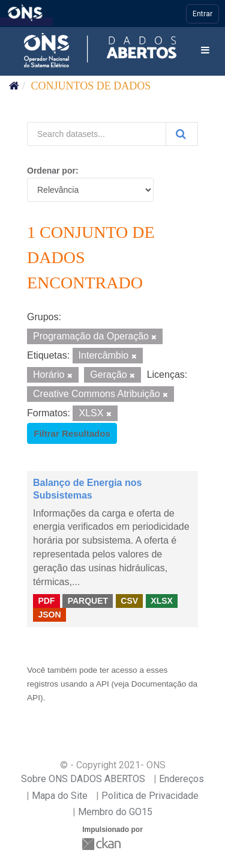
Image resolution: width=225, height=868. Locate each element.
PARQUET (88, 601)
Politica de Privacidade (150, 796)
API (103, 684)
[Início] (14, 86)
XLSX (162, 601)
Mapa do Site (60, 796)
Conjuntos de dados (91, 86)
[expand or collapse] (205, 51)
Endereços (181, 779)
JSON (49, 614)
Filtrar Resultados (72, 433)
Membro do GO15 (115, 812)
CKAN (103, 844)
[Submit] (182, 134)
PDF (46, 601)
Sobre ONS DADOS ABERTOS (83, 779)
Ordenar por (51, 171)
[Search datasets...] (97, 134)
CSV (129, 601)
